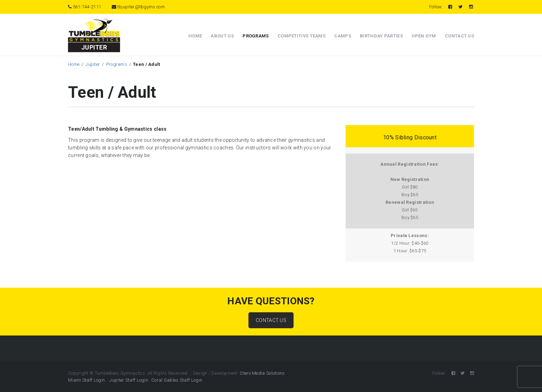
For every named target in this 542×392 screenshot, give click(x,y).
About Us (222, 36)
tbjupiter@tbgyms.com (138, 7)
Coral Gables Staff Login (177, 380)
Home (195, 36)
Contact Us (459, 36)
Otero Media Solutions (262, 373)
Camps (343, 36)
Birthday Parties (381, 36)
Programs (256, 36)
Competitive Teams (302, 36)
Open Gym (424, 36)
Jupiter (93, 64)
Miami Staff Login (86, 380)
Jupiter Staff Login (129, 380)
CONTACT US (271, 320)
